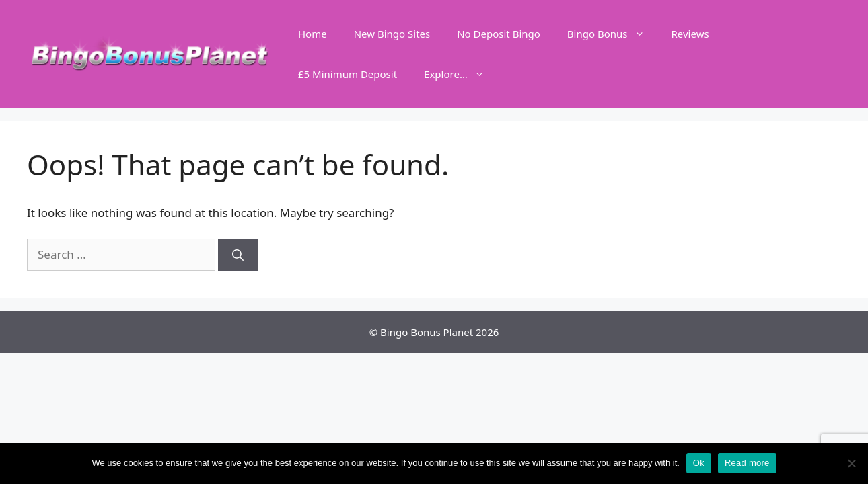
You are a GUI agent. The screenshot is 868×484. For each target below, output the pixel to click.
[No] (851, 463)
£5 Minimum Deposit (348, 74)
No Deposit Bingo (499, 34)
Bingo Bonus (613, 34)
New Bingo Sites (392, 34)
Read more (747, 463)
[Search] (238, 255)
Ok (699, 463)
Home (313, 34)
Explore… (461, 74)
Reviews (690, 34)
